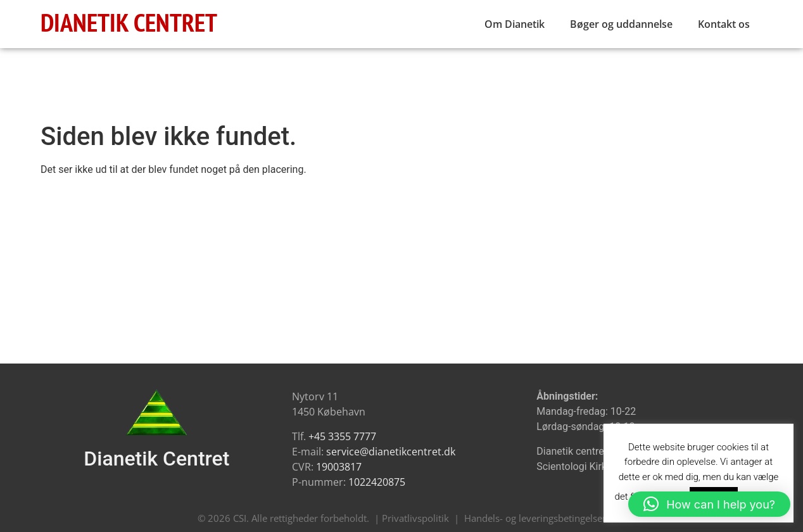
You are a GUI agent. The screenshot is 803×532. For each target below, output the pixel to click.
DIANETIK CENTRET (129, 22)
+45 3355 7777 (342, 436)
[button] (709, 504)
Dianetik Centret (156, 459)
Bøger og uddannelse (621, 24)
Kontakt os (724, 24)
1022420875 (377, 482)
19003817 (339, 467)
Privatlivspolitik (415, 518)
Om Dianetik (515, 24)
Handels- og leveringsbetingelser (535, 518)
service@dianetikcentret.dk (391, 452)
